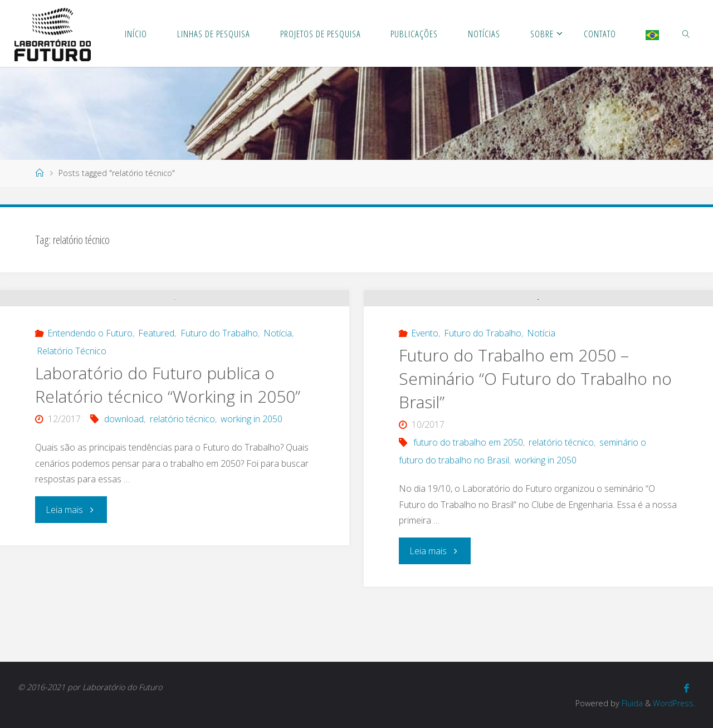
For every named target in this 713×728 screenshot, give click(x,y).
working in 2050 (251, 514)
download (124, 514)
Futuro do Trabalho (219, 428)
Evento (425, 395)
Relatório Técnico (72, 446)
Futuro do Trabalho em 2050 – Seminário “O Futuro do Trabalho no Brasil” (535, 440)
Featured (156, 428)
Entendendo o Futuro (90, 428)
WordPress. (674, 703)
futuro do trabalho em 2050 (468, 504)
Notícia (278, 428)
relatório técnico (182, 514)
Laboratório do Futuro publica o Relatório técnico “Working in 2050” (168, 480)
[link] (686, 33)
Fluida (631, 703)
